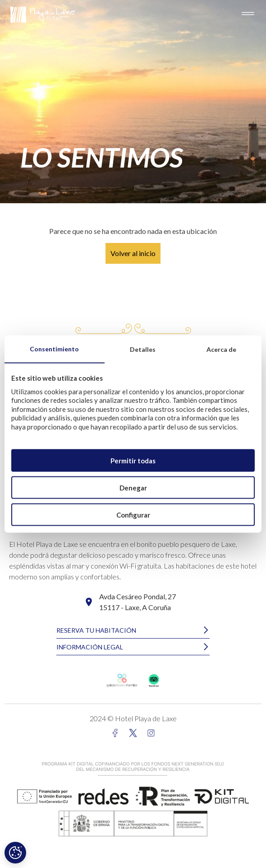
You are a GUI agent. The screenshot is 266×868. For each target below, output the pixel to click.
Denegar (133, 487)
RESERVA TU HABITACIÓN (96, 630)
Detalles (143, 349)
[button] (133, 630)
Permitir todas (133, 460)
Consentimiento (54, 348)
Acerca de (221, 349)
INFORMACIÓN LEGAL (90, 647)
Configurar (133, 514)
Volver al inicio (133, 253)
